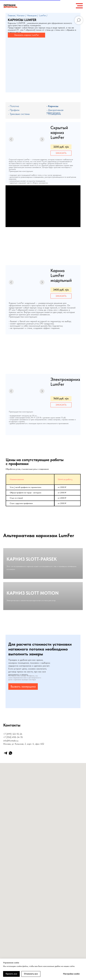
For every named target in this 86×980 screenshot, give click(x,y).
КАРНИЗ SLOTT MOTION (33, 633)
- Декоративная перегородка (55, 111)
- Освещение (54, 114)
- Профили (14, 110)
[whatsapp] (11, 808)
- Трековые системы (19, 114)
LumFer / (43, 15)
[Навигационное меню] (79, 6)
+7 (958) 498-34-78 (13, 792)
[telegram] (5, 808)
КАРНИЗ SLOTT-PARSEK (32, 572)
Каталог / (22, 15)
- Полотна (14, 106)
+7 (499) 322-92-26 (13, 789)
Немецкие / (32, 15)
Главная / (12, 15)
